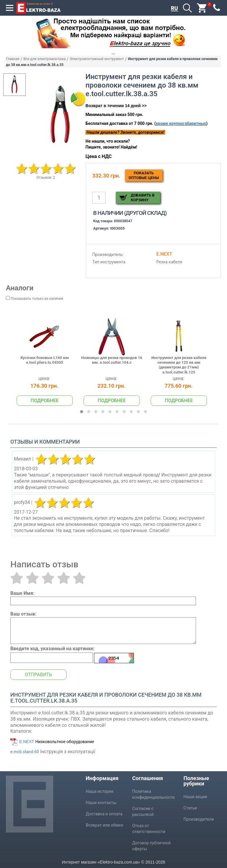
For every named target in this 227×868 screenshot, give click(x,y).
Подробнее (45, 401)
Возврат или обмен (104, 825)
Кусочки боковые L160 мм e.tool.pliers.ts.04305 (45, 360)
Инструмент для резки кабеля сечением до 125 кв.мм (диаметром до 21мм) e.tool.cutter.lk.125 (179, 365)
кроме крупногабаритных (181, 123)
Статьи (190, 808)
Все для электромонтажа (44, 59)
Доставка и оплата (104, 814)
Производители (199, 819)
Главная (13, 59)
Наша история (99, 791)
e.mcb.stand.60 (25, 752)
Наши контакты (101, 803)
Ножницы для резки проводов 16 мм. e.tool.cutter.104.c (112, 360)
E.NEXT (27, 742)
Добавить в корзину (142, 198)
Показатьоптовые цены (144, 175)
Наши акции (195, 797)
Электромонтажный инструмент (97, 59)
